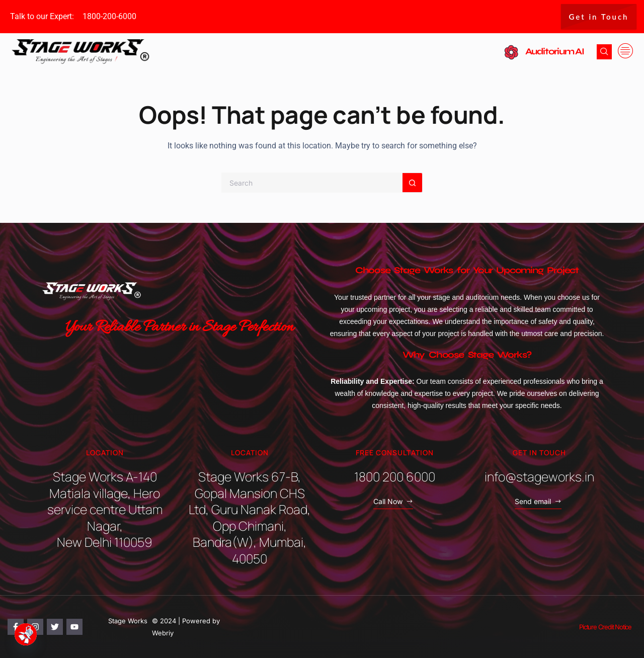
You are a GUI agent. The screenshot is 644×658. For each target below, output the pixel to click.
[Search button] (413, 183)
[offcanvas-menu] (625, 52)
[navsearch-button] (604, 52)
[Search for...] (312, 183)
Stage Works (128, 621)
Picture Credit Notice (605, 627)
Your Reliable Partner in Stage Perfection (180, 327)
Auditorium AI (555, 51)
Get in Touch (599, 17)
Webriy (163, 633)
